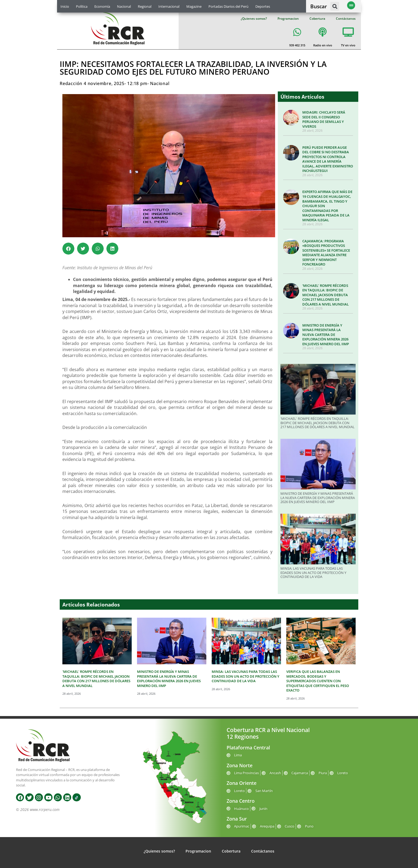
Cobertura (317, 19)
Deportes (263, 6)
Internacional (169, 6)
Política (82, 6)
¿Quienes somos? (254, 19)
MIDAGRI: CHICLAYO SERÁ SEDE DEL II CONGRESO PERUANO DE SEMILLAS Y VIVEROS (324, 119)
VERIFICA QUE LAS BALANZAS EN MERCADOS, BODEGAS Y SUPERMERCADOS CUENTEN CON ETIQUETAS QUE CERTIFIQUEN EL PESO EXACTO (318, 681)
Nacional (124, 6)
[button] (335, 6)
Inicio (65, 6)
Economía (102, 6)
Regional (145, 6)
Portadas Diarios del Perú (228, 6)
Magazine (194, 6)
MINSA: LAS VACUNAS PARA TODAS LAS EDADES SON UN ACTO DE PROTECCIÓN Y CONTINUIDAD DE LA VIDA (313, 572)
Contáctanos (346, 19)
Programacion (288, 19)
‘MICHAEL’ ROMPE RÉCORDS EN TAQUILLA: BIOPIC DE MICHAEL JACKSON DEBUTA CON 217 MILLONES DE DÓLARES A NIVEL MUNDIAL (325, 295)
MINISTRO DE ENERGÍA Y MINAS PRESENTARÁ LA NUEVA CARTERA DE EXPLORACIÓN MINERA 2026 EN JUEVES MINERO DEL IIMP (326, 335)
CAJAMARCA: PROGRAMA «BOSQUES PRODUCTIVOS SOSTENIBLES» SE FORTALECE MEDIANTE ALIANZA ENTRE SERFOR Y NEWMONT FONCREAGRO (326, 253)
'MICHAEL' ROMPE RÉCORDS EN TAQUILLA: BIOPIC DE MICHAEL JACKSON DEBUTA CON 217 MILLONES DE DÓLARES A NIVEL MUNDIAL (317, 423)
